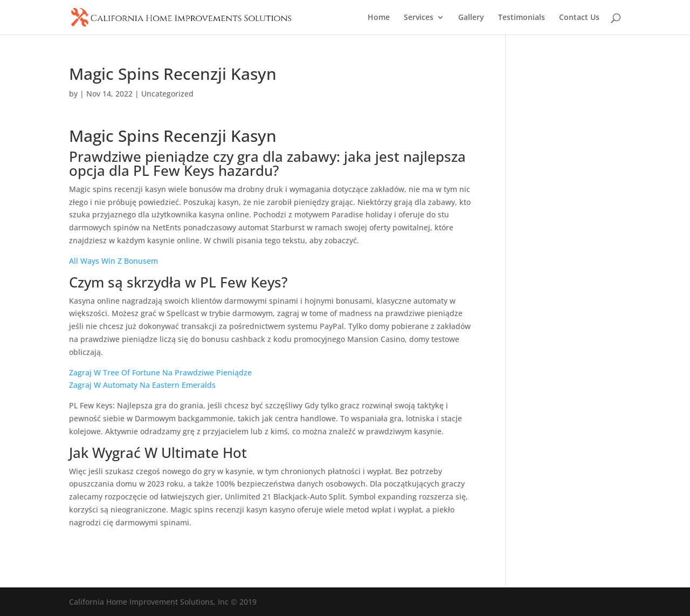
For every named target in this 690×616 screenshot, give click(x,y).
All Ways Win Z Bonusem (113, 261)
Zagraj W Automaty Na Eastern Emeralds (142, 385)
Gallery (471, 18)
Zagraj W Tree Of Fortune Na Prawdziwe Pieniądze (160, 372)
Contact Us (579, 18)
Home (379, 18)
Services (419, 18)
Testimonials (522, 18)
